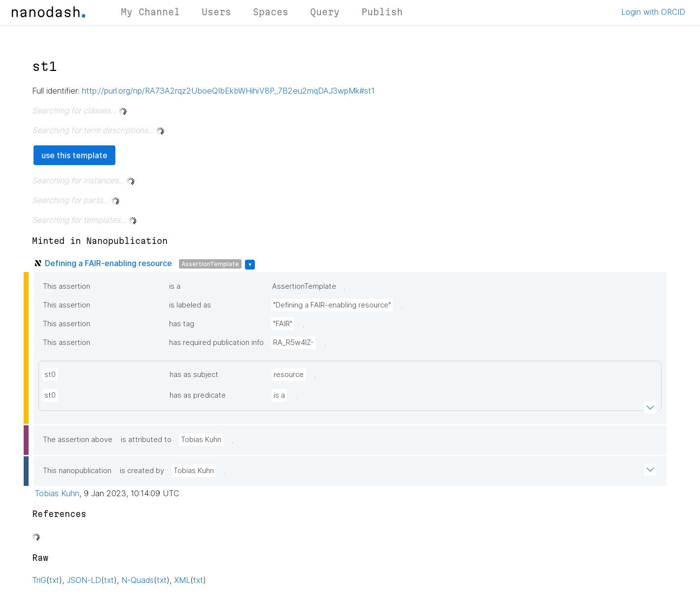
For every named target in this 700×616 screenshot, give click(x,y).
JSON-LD (84, 580)
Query (325, 12)
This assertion (67, 286)
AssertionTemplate (210, 264)
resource (289, 375)
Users (216, 12)
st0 (50, 375)
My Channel (150, 12)
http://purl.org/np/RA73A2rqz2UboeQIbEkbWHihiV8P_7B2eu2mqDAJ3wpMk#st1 (228, 91)
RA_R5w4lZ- (294, 342)
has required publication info (216, 342)
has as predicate (198, 395)
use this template (74, 155)
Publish (382, 12)
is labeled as (190, 305)
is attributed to (146, 440)
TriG (39, 580)
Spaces (271, 12)
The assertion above (78, 440)
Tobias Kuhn (201, 440)
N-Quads (138, 580)
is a (175, 286)
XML (182, 580)
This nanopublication (77, 471)
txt (54, 580)
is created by (142, 471)
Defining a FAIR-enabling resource (108, 263)
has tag (182, 324)
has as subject (194, 375)
